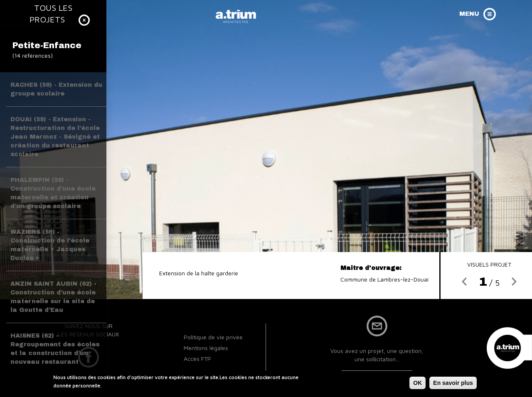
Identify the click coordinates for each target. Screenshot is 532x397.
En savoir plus (453, 384)
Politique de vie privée (213, 337)
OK (417, 384)
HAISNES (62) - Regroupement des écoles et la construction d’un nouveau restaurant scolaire (55, 353)
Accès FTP (197, 359)
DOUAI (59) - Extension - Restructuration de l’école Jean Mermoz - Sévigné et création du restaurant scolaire (55, 137)
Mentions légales (206, 348)
